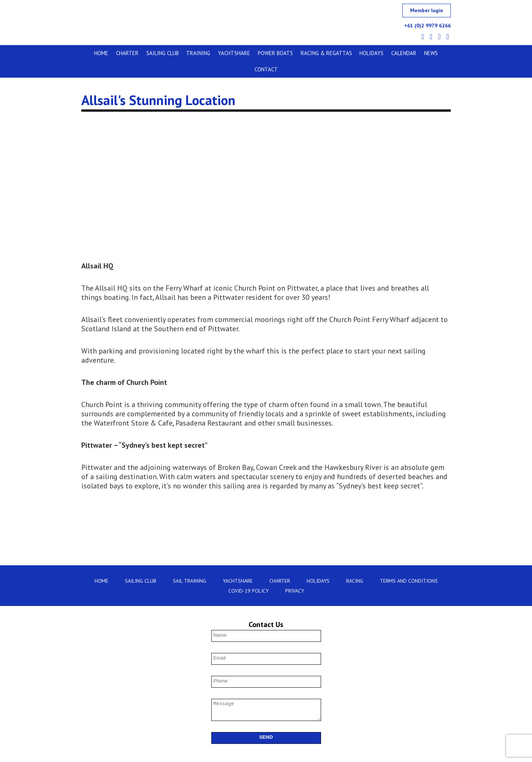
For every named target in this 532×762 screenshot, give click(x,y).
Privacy (295, 576)
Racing (355, 566)
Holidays (353, 53)
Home (95, 53)
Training (186, 53)
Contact (433, 53)
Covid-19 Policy (248, 576)
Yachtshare (220, 53)
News (408, 53)
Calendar (383, 53)
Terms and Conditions (409, 566)
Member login (427, 10)
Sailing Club (152, 53)
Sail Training (190, 566)
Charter (119, 53)
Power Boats (260, 53)
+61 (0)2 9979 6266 (427, 26)
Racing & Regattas (309, 53)
